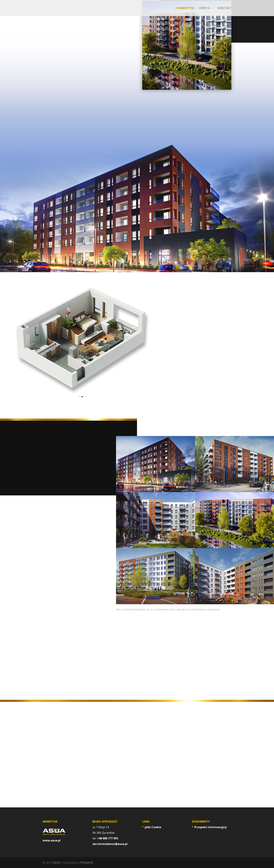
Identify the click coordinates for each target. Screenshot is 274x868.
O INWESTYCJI (185, 8)
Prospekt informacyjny (210, 827)
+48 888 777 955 (108, 838)
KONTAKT (224, 8)
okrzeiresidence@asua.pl (110, 844)
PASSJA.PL (87, 863)
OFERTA (204, 8)
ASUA (57, 863)
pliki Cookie (153, 827)
